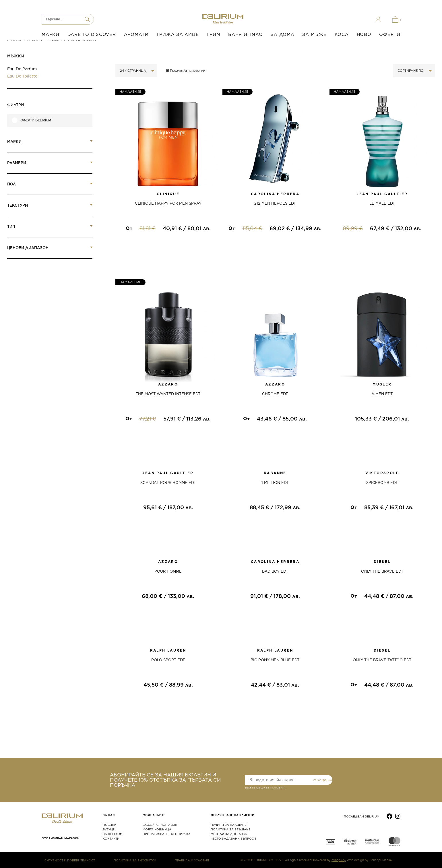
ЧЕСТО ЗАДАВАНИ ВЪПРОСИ (233, 838)
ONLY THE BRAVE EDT (382, 571)
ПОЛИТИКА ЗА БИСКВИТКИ (135, 860)
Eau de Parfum (22, 69)
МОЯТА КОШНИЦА (157, 829)
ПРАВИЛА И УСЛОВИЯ (192, 860)
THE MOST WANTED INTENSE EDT (168, 394)
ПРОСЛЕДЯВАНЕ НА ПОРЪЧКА (167, 834)
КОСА (342, 34)
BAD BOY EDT (275, 571)
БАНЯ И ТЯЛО (245, 34)
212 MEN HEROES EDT (275, 203)
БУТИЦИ (109, 829)
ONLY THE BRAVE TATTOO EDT (382, 660)
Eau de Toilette (22, 76)
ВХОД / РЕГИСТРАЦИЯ (160, 825)
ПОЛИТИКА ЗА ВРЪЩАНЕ (231, 829)
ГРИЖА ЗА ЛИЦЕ (178, 34)
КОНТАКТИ (111, 838)
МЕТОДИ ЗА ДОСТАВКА (229, 834)
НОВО (364, 34)
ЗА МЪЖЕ (314, 34)
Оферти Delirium (36, 120)
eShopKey (339, 860)
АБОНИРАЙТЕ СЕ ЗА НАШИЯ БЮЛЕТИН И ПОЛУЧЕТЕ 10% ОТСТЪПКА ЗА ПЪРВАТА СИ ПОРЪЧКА (165, 780)
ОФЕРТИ (390, 34)
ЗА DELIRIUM (113, 834)
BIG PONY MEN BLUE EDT (275, 660)
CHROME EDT (275, 394)
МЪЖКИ (16, 56)
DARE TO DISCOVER (92, 34)
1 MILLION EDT (275, 483)
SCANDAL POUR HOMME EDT (168, 483)
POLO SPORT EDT (168, 660)
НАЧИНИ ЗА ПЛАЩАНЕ (229, 825)
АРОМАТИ (136, 34)
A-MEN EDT (382, 394)
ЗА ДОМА (282, 34)
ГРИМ (213, 34)
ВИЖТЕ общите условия (265, 788)
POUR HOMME (168, 571)
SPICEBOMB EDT (382, 483)
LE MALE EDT (382, 203)
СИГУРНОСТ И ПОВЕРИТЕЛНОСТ (70, 860)
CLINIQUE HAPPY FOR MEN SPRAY (168, 203)
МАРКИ (51, 34)
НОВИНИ (110, 825)
